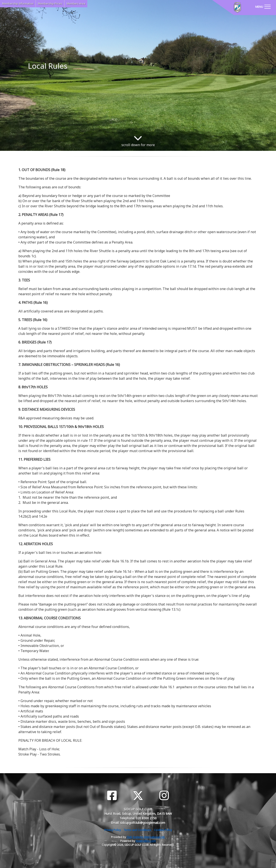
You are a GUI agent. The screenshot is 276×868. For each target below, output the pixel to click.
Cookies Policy (163, 830)
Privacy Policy (113, 830)
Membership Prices (50, 4)
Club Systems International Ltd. (146, 837)
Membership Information (18, 4)
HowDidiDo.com (146, 841)
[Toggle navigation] (263, 6)
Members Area (76, 4)
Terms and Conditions (137, 830)
